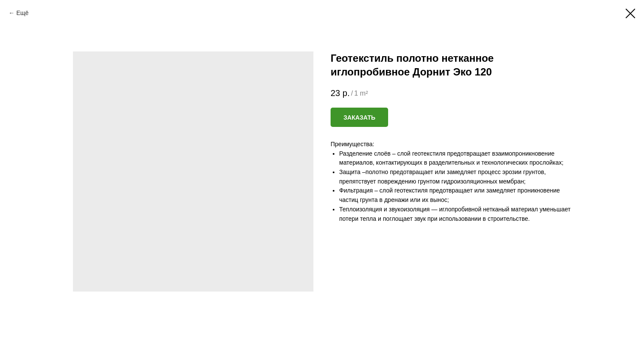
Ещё (23, 13)
